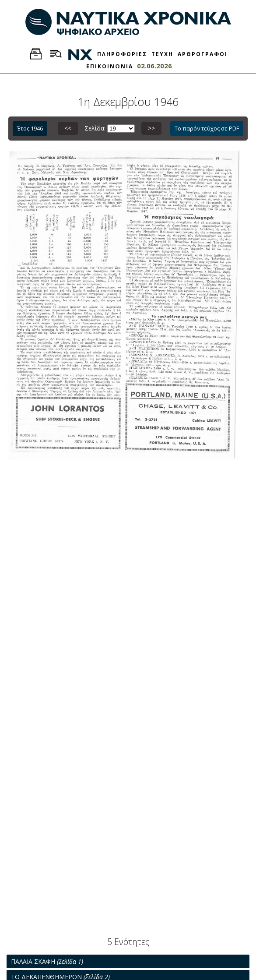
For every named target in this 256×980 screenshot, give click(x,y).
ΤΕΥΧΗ (162, 54)
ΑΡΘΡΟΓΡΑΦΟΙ (203, 54)
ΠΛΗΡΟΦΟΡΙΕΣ (122, 54)
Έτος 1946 (30, 128)
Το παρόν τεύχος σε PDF (207, 128)
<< (68, 128)
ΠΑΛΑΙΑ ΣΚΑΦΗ (47, 961)
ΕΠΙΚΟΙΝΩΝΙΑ (110, 66)
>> (151, 128)
